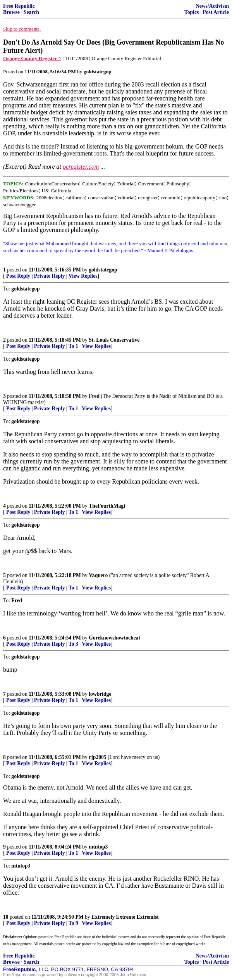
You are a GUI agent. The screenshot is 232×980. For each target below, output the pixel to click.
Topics (192, 12)
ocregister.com (81, 167)
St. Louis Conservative (114, 340)
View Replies (83, 276)
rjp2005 (97, 757)
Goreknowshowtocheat (114, 638)
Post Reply (18, 276)
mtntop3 (98, 847)
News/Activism (212, 6)
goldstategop (103, 270)
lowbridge (100, 694)
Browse (11, 12)
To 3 (73, 644)
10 (6, 917)
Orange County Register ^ (32, 58)
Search (31, 12)
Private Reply (50, 276)
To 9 (73, 923)
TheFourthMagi (107, 506)
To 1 (73, 346)
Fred (94, 396)
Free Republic (19, 6)
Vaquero (98, 575)
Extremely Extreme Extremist (125, 917)
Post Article (216, 12)
